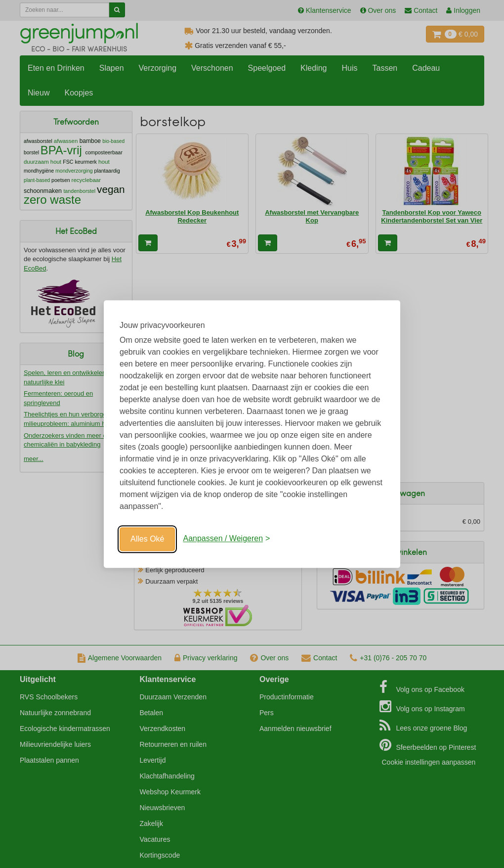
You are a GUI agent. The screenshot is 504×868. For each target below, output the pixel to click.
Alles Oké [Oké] (147, 539)
